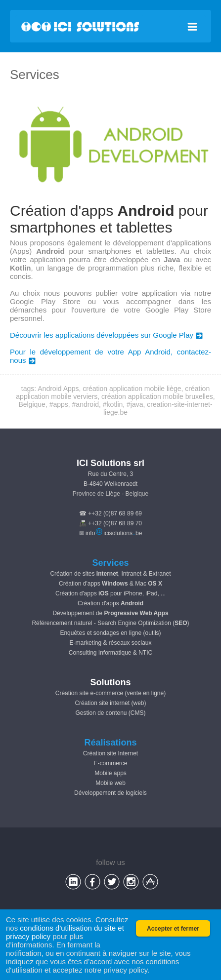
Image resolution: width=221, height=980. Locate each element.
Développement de (110, 613)
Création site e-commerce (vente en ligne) (110, 693)
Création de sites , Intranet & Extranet (110, 574)
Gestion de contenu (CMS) (110, 713)
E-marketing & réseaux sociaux (110, 643)
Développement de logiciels (110, 793)
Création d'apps (110, 603)
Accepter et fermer (173, 929)
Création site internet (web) (110, 703)
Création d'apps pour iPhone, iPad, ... (110, 593)
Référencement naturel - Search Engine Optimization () (110, 623)
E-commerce (110, 763)
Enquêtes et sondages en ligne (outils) (110, 633)
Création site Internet (110, 753)
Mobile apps (110, 773)
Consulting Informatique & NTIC (110, 653)
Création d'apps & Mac (110, 584)
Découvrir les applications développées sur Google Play (106, 335)
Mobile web (110, 783)
